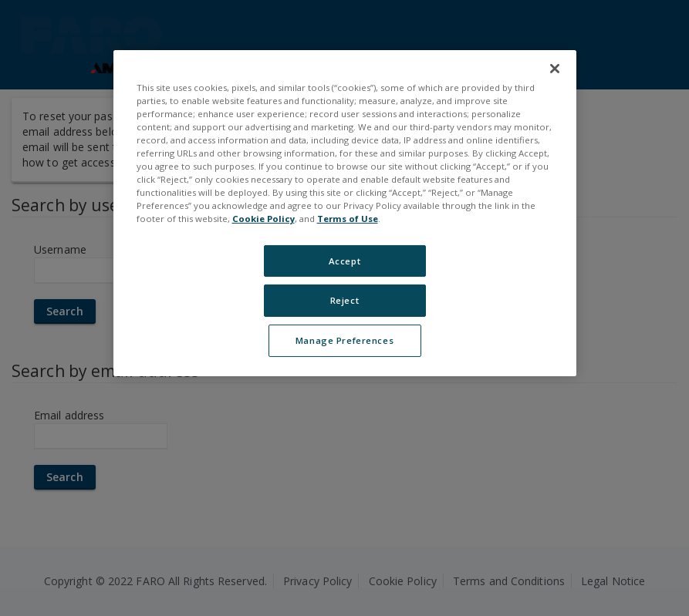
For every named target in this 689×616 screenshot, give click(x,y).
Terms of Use (348, 219)
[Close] (555, 69)
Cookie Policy (263, 219)
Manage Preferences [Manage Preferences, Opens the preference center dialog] (344, 340)
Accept (344, 260)
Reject (344, 300)
